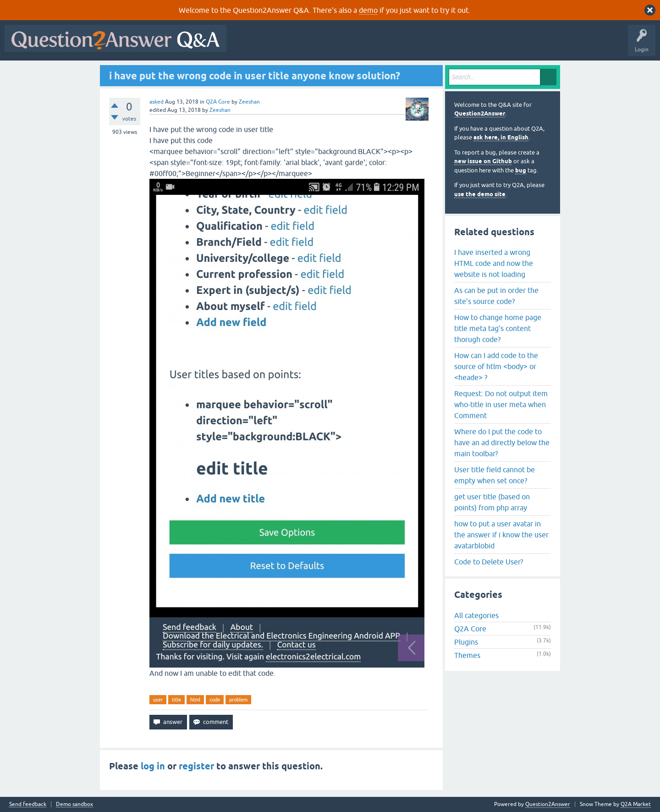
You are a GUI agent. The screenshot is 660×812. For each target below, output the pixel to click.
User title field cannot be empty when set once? (495, 475)
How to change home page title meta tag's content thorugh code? (498, 328)
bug (521, 170)
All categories (476, 615)
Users (414, 45)
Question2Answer (480, 113)
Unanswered (350, 45)
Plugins (466, 642)
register (196, 766)
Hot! (315, 45)
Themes (467, 655)
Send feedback (28, 804)
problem (238, 700)
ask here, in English (501, 137)
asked (157, 102)
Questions (283, 45)
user (158, 700)
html (195, 700)
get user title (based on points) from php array (492, 502)
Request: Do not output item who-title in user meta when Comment (501, 404)
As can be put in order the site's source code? (496, 296)
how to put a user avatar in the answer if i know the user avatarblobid (501, 535)
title (176, 700)
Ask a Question (452, 45)
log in (153, 766)
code (215, 700)
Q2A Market (636, 804)
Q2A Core (218, 102)
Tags (385, 45)
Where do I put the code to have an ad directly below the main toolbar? (502, 442)
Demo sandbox (74, 804)
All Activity (247, 45)
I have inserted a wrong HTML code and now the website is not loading (494, 263)
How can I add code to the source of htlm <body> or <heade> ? (496, 366)
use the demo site (480, 194)
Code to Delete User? (489, 562)
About (514, 45)
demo (368, 10)
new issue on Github (483, 161)
